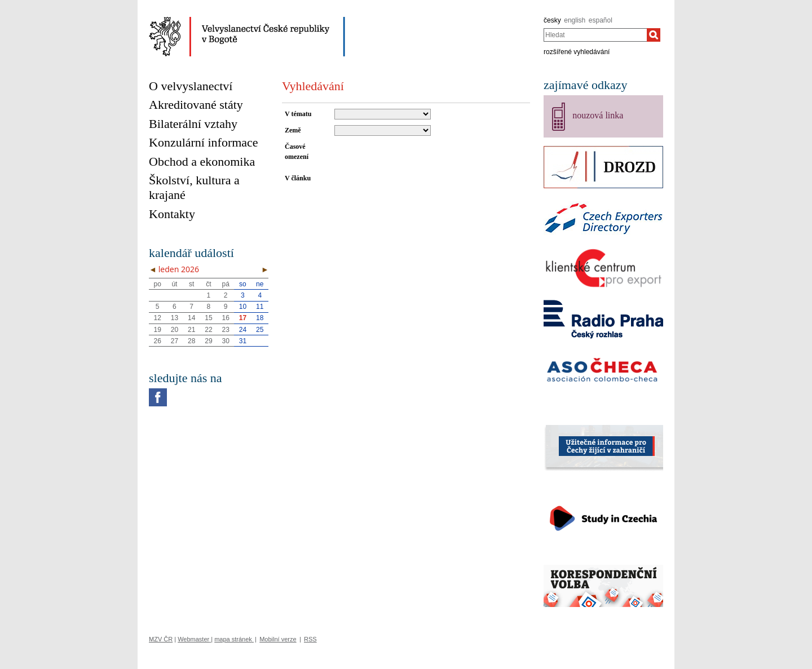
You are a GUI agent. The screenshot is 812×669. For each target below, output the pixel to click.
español (601, 20)
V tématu (298, 114)
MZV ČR (161, 639)
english (575, 20)
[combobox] (595, 35)
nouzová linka (598, 115)
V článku (298, 178)
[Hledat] (654, 35)
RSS (310, 639)
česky (552, 20)
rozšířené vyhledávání (577, 52)
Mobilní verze (278, 639)
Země (293, 130)
